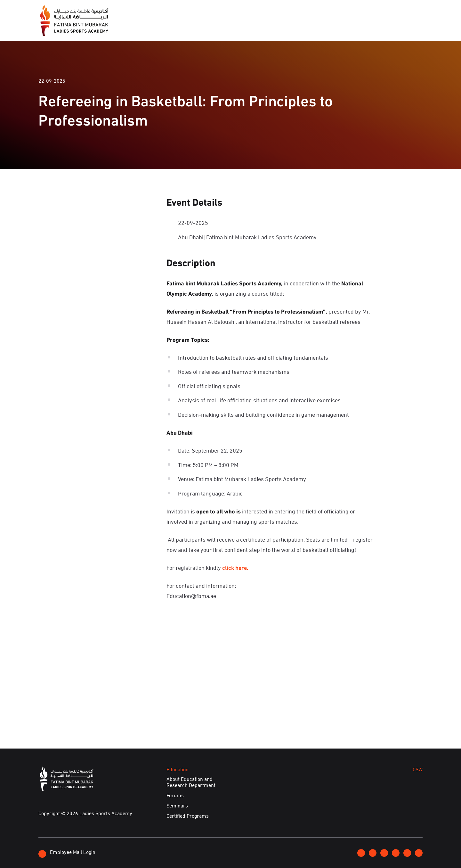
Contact (377, 11)
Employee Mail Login (67, 853)
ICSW (320, 28)
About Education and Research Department (191, 782)
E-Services (404, 28)
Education (288, 28)
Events (252, 28)
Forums (175, 795)
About (194, 28)
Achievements (358, 28)
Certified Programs (188, 816)
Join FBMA (346, 11)
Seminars (177, 806)
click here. (235, 567)
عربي (401, 11)
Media (222, 28)
